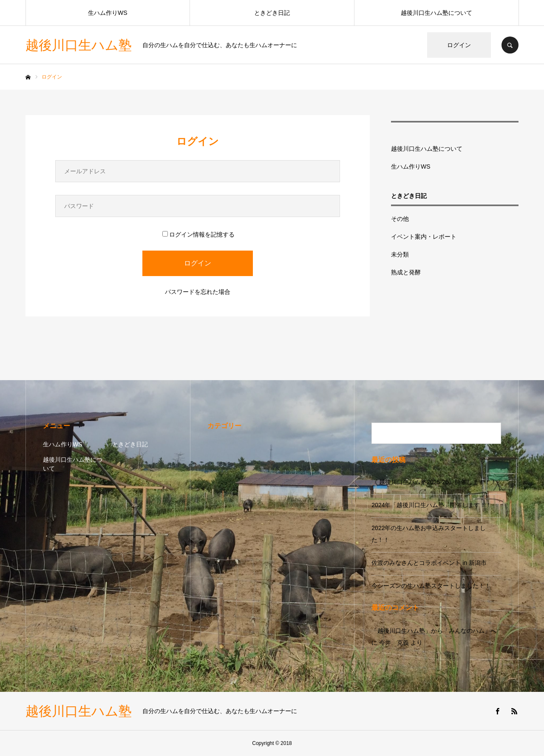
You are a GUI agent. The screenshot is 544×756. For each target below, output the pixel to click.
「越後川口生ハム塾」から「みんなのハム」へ (434, 631)
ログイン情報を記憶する (198, 234)
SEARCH (510, 45)
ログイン (459, 45)
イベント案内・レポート (424, 237)
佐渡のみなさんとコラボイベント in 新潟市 (429, 563)
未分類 (400, 254)
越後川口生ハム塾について (436, 13)
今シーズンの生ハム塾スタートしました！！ (431, 586)
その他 (400, 219)
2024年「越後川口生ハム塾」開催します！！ (432, 505)
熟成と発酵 (406, 272)
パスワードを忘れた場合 (198, 292)
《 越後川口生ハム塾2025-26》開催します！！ (434, 482)
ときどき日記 (272, 13)
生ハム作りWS (108, 13)
